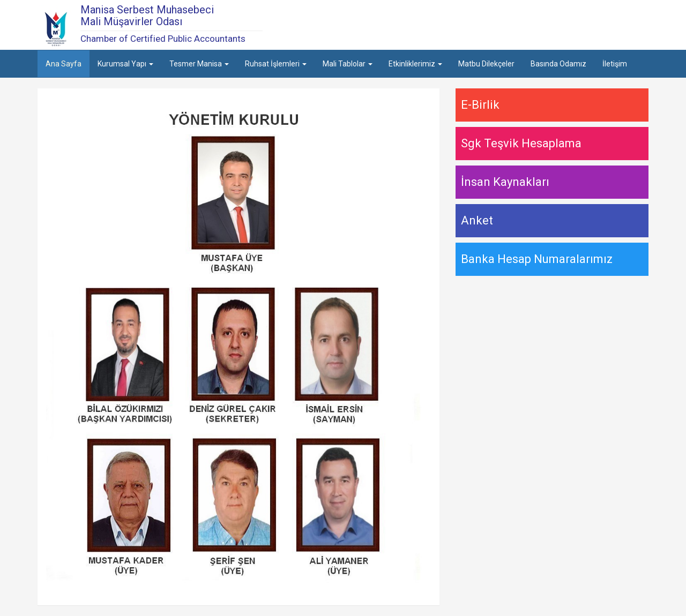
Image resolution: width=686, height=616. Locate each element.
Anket (477, 220)
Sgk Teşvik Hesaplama (521, 143)
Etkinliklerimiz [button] (415, 64)
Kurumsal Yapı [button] (125, 64)
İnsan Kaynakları (505, 182)
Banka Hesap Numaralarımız (537, 259)
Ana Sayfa (64, 64)
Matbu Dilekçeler (486, 64)
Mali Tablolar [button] (348, 64)
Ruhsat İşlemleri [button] (276, 64)
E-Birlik (480, 105)
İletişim (615, 64)
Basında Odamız (558, 64)
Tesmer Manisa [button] (199, 64)
